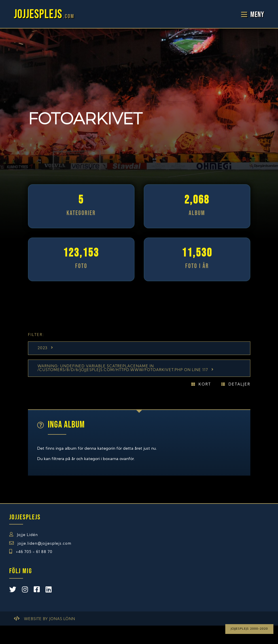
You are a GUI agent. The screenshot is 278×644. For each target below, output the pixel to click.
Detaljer (239, 384)
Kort (205, 384)
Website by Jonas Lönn (50, 619)
